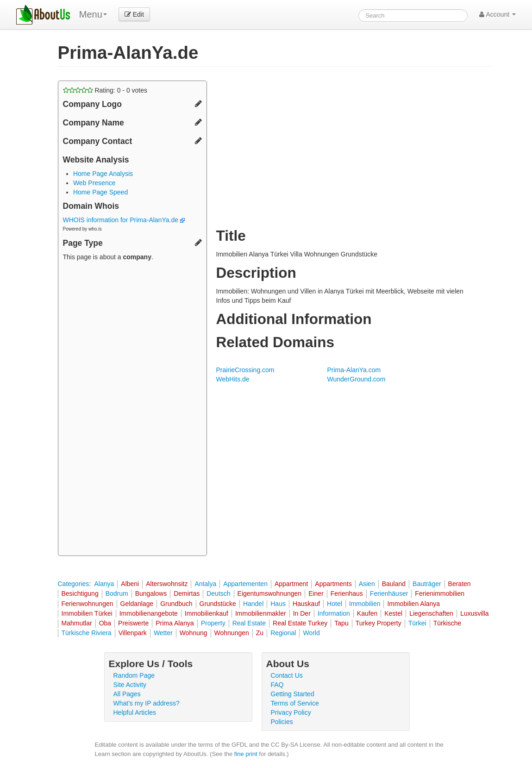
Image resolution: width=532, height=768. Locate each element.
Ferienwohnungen (88, 604)
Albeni (130, 584)
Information (334, 613)
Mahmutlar (77, 623)
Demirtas (187, 593)
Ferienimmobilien (440, 593)
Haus (278, 604)
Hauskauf (306, 604)
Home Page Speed (100, 192)
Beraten (460, 584)
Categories (74, 584)
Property (213, 623)
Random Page (134, 675)
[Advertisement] (132, 410)
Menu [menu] (93, 14)
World (311, 633)
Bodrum (117, 593)
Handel (253, 604)
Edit (134, 14)
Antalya (205, 584)
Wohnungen (232, 633)
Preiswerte (133, 623)
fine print (246, 754)
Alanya (104, 584)
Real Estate (249, 623)
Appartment (291, 584)
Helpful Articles (135, 712)
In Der (302, 613)
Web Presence (94, 183)
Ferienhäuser (389, 593)
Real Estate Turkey (300, 623)
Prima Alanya (175, 623)
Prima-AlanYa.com (354, 370)
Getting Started (293, 694)
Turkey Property (379, 623)
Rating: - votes (105, 90)
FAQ (277, 685)
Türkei (417, 623)
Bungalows (151, 593)
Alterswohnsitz (167, 584)
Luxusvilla (474, 613)
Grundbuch (176, 604)
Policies (282, 722)
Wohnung (194, 633)
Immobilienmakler (261, 613)
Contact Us (287, 675)
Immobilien (365, 604)
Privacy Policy (291, 712)
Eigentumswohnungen (270, 593)
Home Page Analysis (103, 174)
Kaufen (367, 613)
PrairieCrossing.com (245, 370)
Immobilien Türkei (87, 613)
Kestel (393, 613)
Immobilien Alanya (413, 604)
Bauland (394, 584)
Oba (105, 623)
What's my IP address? (147, 703)
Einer (316, 593)
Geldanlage (137, 604)
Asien (367, 584)
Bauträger (427, 584)
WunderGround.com (357, 379)
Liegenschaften (431, 613)
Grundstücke (218, 604)
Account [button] (498, 14)
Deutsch (218, 593)
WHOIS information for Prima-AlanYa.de (124, 220)
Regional (283, 633)
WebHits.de (233, 379)
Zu (260, 633)
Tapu (341, 623)
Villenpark (133, 633)
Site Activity (130, 685)
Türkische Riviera (87, 633)
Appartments (333, 584)
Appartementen (245, 584)
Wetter (163, 633)
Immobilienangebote (149, 613)
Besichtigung (80, 593)
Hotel (335, 604)
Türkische (448, 623)
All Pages (127, 694)
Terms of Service (295, 703)
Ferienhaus (347, 593)
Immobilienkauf (207, 613)
